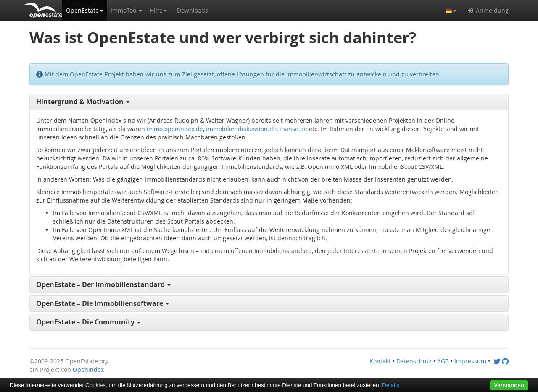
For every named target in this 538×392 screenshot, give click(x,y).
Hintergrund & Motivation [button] (83, 102)
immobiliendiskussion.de (241, 129)
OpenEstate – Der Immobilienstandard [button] (103, 284)
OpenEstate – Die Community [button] (88, 322)
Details (391, 385)
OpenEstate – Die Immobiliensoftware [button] (103, 303)
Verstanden (509, 385)
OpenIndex (88, 370)
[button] (84, 11)
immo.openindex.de (175, 129)
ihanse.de (293, 129)
